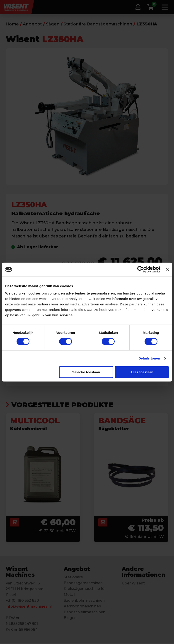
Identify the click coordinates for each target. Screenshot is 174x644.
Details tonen (149, 358)
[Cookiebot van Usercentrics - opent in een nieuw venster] (141, 270)
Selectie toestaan (86, 372)
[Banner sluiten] (167, 270)
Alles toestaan (142, 372)
